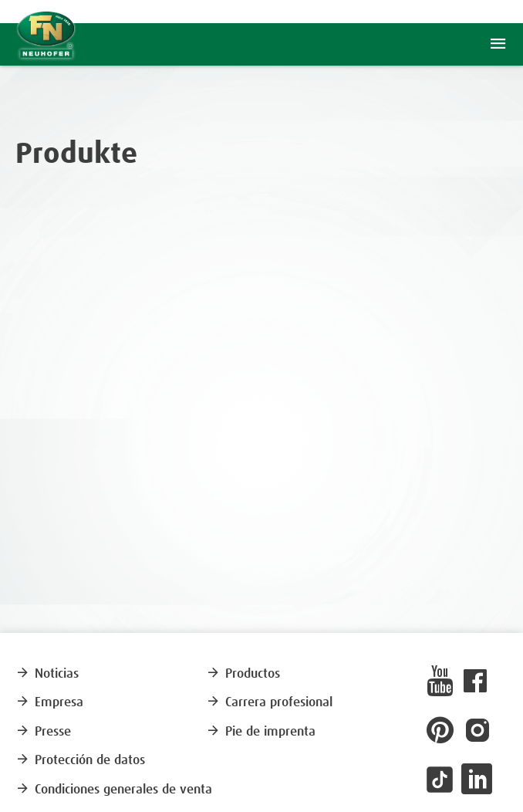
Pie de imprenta (261, 732)
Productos (243, 674)
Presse (43, 732)
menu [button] (498, 44)
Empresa (49, 703)
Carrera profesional (269, 703)
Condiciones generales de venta (114, 790)
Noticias (47, 674)
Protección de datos (80, 761)
